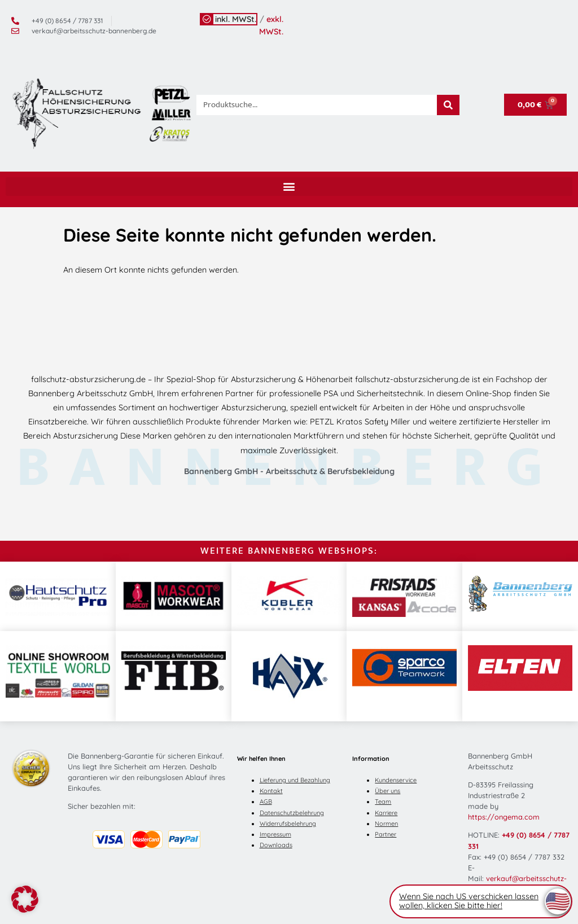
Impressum (275, 834)
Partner (386, 834)
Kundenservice (396, 780)
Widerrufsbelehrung (288, 824)
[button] (289, 187)
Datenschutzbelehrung (292, 813)
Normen (386, 824)
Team (383, 802)
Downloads (276, 845)
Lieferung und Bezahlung (295, 780)
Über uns (387, 791)
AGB (266, 802)
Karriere (386, 813)
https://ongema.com (504, 817)
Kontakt (271, 791)
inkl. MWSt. (236, 19)
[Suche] (448, 105)
